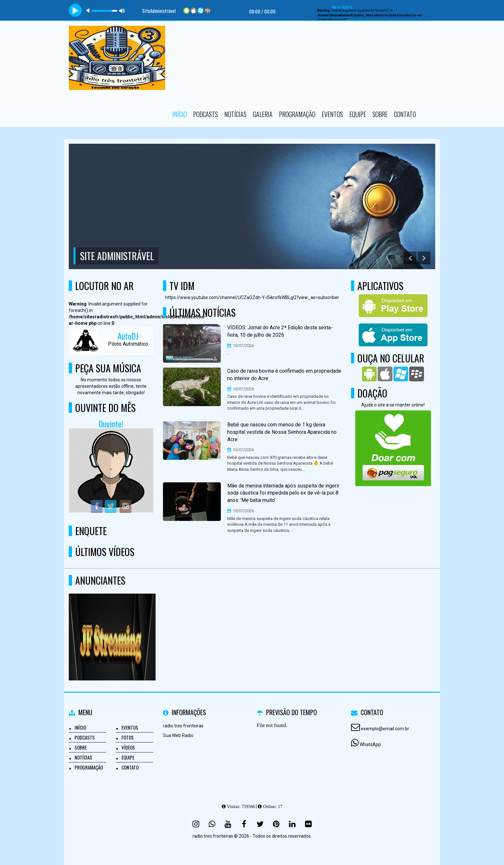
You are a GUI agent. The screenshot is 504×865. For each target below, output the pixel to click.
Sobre (380, 114)
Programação (297, 114)
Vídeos (128, 747)
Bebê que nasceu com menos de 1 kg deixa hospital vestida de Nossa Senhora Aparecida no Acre (282, 432)
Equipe (358, 114)
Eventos (332, 114)
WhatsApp (370, 744)
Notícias (235, 114)
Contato (405, 114)
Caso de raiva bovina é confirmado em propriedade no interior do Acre (284, 375)
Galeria (263, 114)
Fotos (128, 737)
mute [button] (89, 10)
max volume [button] (122, 10)
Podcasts (206, 114)
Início (180, 114)
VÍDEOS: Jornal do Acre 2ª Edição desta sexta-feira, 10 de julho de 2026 (280, 331)
